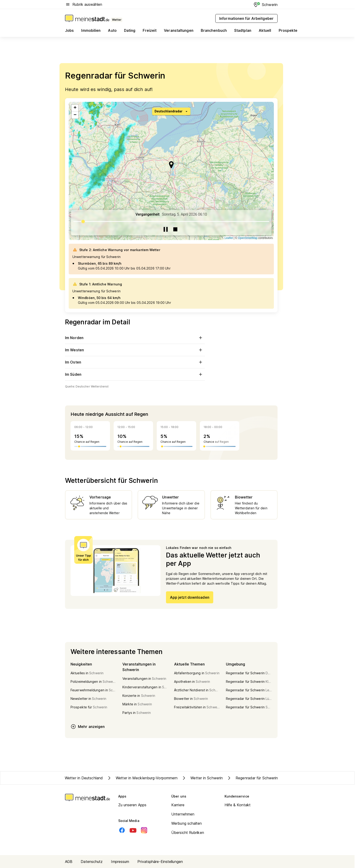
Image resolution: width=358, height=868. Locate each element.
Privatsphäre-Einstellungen (160, 862)
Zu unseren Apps (132, 805)
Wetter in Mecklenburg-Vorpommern (142, 778)
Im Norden (135, 338)
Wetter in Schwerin (202, 778)
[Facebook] (122, 830)
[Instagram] (144, 830)
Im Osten (135, 362)
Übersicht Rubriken (188, 833)
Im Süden (135, 374)
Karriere (178, 805)
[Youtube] (133, 830)
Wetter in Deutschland (84, 778)
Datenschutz (92, 862)
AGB (69, 862)
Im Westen (135, 350)
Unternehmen (183, 814)
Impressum (120, 862)
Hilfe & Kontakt (238, 805)
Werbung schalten (187, 823)
